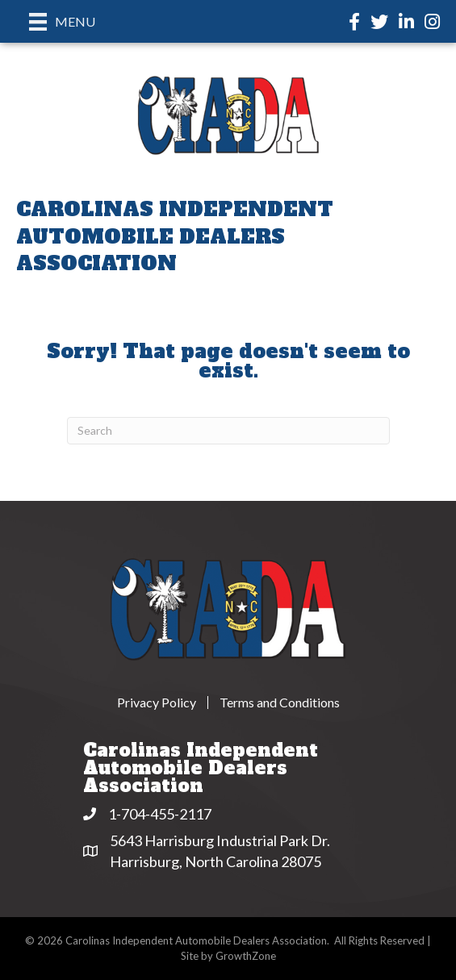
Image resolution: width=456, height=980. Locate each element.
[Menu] (62, 21)
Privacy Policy (157, 703)
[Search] (228, 431)
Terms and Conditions (280, 703)
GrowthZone (246, 956)
